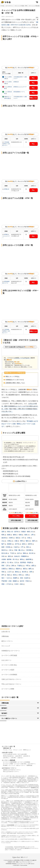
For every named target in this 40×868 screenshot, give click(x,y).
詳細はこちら (33, 98)
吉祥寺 (30, 544)
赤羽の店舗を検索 (16, 520)
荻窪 (17, 538)
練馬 (30, 569)
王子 (23, 538)
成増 (33, 566)
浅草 (3, 532)
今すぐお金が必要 (22, 754)
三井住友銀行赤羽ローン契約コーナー (6, 144)
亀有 (27, 541)
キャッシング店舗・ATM (21, 6)
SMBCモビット (27, 750)
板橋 (15, 535)
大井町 (11, 538)
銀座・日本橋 (6, 547)
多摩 (3, 562)
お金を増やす (19, 756)
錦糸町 (10, 544)
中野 (27, 566)
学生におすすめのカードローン (11, 684)
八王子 (10, 572)
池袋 (26, 535)
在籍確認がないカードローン (11, 651)
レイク (20, 750)
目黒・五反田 (24, 578)
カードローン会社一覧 (8, 746)
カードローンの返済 (8, 670)
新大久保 (5, 553)
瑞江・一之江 (6, 578)
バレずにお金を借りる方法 (10, 754)
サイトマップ (24, 864)
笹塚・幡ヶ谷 (19, 550)
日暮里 (4, 569)
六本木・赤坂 (19, 584)
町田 (20, 575)
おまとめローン (6, 660)
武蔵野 (15, 578)
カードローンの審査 (8, 689)
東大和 (24, 572)
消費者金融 (5, 636)
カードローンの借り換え (9, 665)
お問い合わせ (31, 864)
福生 (9, 575)
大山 (3, 541)
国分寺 (4, 550)
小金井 (16, 547)
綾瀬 (9, 535)
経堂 (24, 544)
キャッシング (6, 646)
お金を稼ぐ (14, 758)
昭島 (3, 535)
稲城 (20, 535)
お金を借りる (6, 632)
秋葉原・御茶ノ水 (27, 532)
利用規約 (10, 862)
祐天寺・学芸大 (25, 581)
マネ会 (2, 6)
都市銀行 (4, 708)
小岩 (10, 550)
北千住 (17, 544)
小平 (22, 547)
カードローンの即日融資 (9, 655)
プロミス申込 (16, 516)
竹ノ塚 (10, 562)
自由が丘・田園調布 (21, 556)
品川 (19, 553)
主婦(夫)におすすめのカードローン (12, 770)
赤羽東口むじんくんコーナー (20, 87)
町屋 (15, 575)
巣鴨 (22, 559)
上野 (32, 535)
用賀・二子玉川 (7, 584)
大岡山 (10, 541)
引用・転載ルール (17, 862)
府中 (3, 575)
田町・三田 (5, 566)
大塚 (29, 538)
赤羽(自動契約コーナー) (19, 92)
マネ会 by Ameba (10, 825)
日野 (31, 572)
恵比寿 (4, 538)
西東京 (11, 569)
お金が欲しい (6, 758)
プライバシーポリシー (27, 862)
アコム (10, 750)
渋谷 (3, 556)
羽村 (3, 572)
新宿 (9, 556)
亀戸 (3, 544)
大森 (16, 541)
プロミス (15, 750)
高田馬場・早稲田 (26, 562)
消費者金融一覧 (7, 748)
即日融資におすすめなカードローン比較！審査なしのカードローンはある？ (20, 424)
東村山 (17, 572)
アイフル (5, 750)
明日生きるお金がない (9, 756)
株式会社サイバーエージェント (32, 848)
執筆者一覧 (29, 860)
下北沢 (12, 553)
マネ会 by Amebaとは (8, 860)
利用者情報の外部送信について (13, 864)
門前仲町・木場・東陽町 (9, 581)
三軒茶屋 (29, 550)
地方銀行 (4, 713)
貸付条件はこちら (35, 787)
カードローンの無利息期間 (10, 762)
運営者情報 (17, 860)
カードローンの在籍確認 (9, 674)
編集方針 (34, 860)
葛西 (25, 569)
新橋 (25, 553)
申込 (33, 78)
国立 (28, 547)
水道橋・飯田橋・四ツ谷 (9, 559)
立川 (16, 562)
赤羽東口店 (16, 82)
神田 (22, 541)
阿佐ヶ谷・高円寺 (13, 532)
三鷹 (27, 575)
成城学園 (29, 559)
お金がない (20, 758)
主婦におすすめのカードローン (11, 679)
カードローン (9, 6)
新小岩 (32, 553)
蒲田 (34, 541)
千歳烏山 (20, 566)
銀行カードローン (7, 641)
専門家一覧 (23, 860)
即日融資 (5, 765)
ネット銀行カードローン (9, 718)
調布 (13, 566)
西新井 (18, 569)
